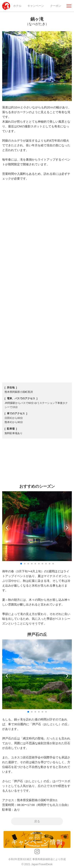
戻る (37, 821)
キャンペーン (36, 6)
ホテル (17, 6)
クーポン (56, 6)
